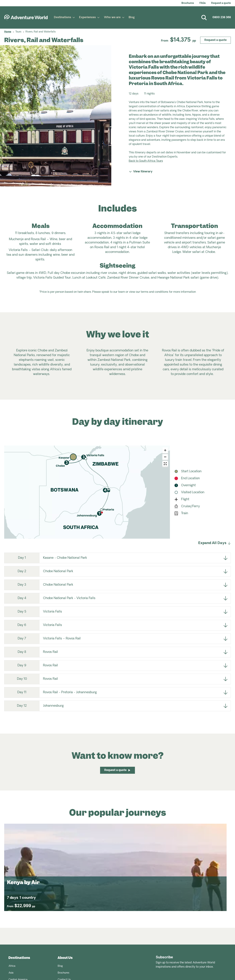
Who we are (112, 17)
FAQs (203, 3)
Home (8, 32)
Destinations (62, 17)
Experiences (87, 17)
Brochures (188, 3)
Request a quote (221, 3)
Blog (132, 17)
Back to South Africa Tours (146, 161)
